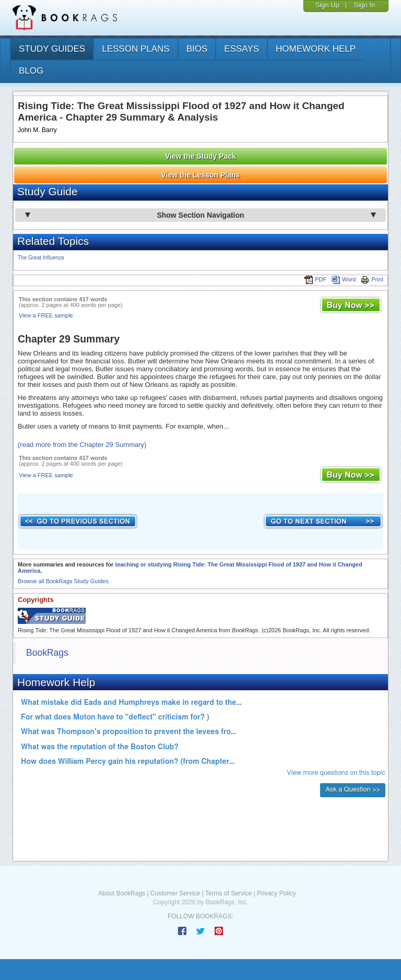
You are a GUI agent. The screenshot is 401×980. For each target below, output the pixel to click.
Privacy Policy (276, 893)
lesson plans (135, 49)
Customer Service (175, 893)
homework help (316, 49)
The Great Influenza (41, 258)
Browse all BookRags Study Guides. (64, 581)
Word (344, 279)
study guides (52, 49)
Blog (31, 71)
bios (197, 49)
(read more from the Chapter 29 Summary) (82, 445)
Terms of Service (228, 893)
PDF (315, 279)
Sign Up (327, 5)
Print (372, 279)
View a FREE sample (46, 315)
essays (241, 49)
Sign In (364, 5)
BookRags (47, 653)
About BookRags (122, 893)
